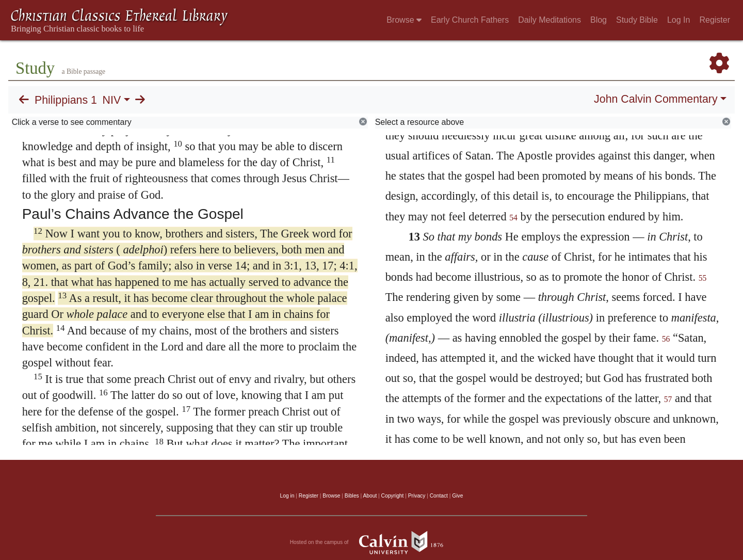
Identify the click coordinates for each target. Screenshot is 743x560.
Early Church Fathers (470, 20)
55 (703, 278)
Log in (287, 496)
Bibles (352, 496)
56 (666, 339)
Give (457, 496)
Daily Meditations (550, 20)
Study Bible (637, 20)
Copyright (393, 496)
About (370, 496)
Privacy (417, 496)
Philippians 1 (66, 100)
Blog (599, 20)
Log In (679, 20)
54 (513, 218)
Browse (404, 20)
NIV (112, 100)
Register (715, 20)
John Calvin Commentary (656, 99)
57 (668, 399)
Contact (439, 496)
